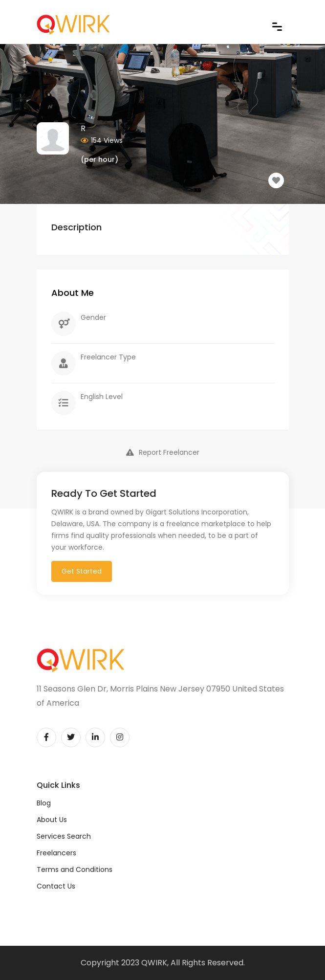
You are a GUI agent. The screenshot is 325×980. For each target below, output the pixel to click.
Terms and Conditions (75, 869)
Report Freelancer (163, 452)
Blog (44, 803)
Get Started (82, 571)
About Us (52, 820)
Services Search (64, 836)
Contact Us (56, 886)
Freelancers (56, 853)
